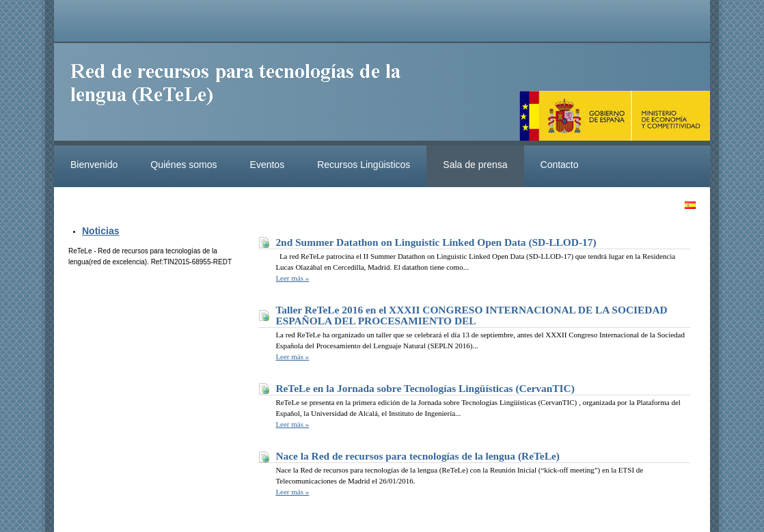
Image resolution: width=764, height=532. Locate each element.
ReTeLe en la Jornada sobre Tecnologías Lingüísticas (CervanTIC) (425, 388)
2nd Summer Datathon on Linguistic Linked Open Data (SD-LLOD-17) (436, 242)
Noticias (100, 231)
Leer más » (292, 278)
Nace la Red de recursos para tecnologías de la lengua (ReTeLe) (418, 456)
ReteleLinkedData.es (242, 94)
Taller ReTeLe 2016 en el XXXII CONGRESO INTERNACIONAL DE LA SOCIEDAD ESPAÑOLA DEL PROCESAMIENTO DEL (471, 315)
